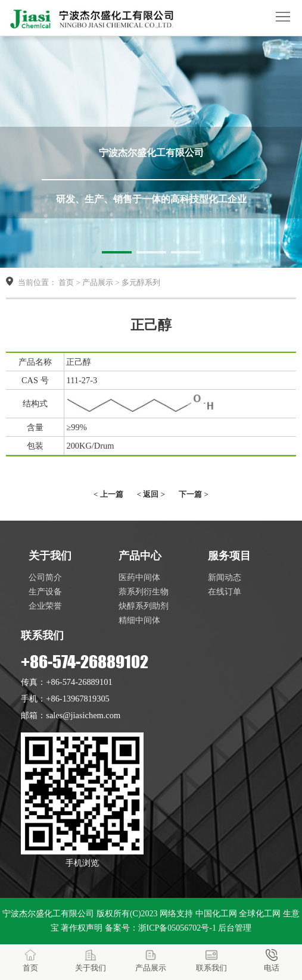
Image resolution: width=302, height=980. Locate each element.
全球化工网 (260, 914)
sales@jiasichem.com (83, 715)
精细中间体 (139, 620)
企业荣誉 (45, 606)
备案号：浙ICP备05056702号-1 (161, 928)
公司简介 (45, 577)
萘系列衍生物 (144, 591)
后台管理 (235, 928)
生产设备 (45, 591)
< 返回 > (151, 494)
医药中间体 (139, 577)
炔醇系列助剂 (144, 606)
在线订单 (225, 591)
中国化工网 (216, 914)
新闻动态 (225, 577)
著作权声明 (82, 928)
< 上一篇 (108, 494)
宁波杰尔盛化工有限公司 (48, 914)
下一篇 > (194, 494)
